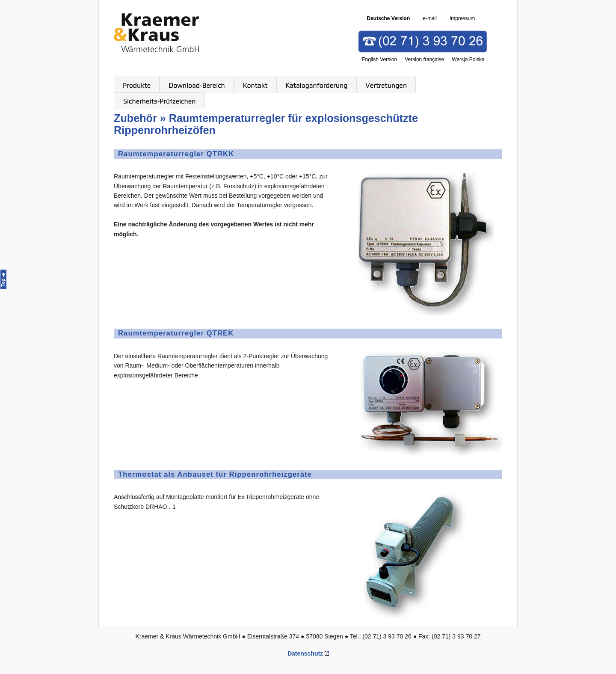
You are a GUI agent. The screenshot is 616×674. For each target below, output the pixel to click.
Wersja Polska (468, 59)
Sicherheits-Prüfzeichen (159, 101)
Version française (424, 59)
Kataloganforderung (316, 85)
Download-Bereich (197, 85)
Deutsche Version (389, 18)
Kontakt (255, 85)
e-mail (430, 18)
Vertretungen (386, 85)
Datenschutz (305, 653)
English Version (380, 59)
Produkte (137, 85)
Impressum (462, 18)
